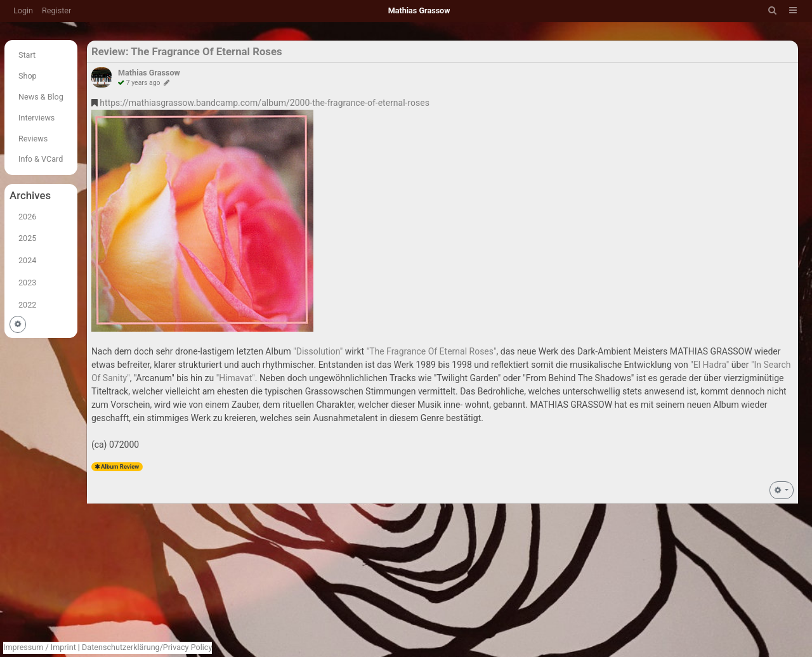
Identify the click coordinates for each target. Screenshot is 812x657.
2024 (27, 260)
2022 (27, 305)
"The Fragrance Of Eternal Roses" (432, 351)
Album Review (120, 466)
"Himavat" (236, 378)
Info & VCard (41, 159)
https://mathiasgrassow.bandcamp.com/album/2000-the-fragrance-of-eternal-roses (265, 103)
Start (27, 55)
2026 (27, 217)
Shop (28, 76)
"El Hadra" (710, 365)
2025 (27, 238)
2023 (27, 283)
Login (23, 10)
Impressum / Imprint (40, 647)
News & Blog (41, 97)
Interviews (36, 118)
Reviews (33, 139)
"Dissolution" (318, 351)
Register (56, 10)
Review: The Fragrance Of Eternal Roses (187, 51)
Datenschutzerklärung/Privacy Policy (147, 647)
